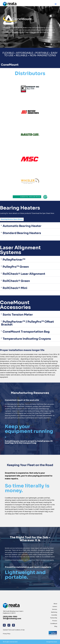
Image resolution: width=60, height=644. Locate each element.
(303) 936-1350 (10, 617)
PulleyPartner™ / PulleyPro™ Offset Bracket (28, 323)
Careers (55, 606)
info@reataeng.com (12, 619)
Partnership (54, 618)
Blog (56, 626)
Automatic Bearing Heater (22, 226)
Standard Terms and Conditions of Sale (14, 630)
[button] (56, 4)
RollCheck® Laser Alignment (24, 274)
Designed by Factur (52, 642)
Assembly (54, 615)
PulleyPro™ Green (16, 267)
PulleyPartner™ (14, 260)
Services (55, 609)
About (55, 604)
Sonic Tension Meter (18, 315)
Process (55, 621)
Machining (54, 612)
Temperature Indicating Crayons (27, 339)
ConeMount (54, 623)
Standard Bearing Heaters (22, 233)
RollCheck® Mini (15, 288)
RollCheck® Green (16, 281)
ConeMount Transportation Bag (26, 332)
